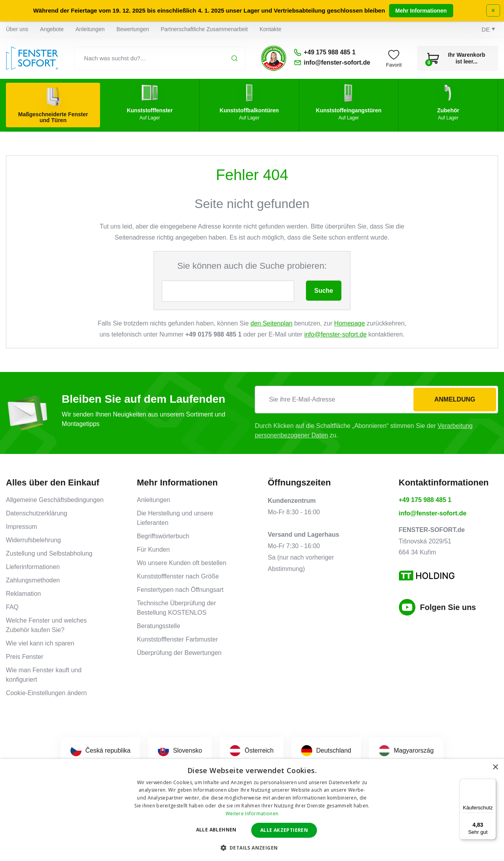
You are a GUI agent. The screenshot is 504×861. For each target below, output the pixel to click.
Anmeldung (455, 399)
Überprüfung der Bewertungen (179, 653)
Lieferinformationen (33, 567)
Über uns (17, 29)
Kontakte (270, 29)
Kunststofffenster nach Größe (178, 576)
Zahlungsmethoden (33, 580)
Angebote (52, 29)
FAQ (12, 607)
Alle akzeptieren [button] (284, 830)
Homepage (350, 323)
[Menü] (491, 783)
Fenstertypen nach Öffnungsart (180, 590)
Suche (324, 291)
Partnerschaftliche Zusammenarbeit (204, 29)
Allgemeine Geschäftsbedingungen (55, 500)
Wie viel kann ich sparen (40, 643)
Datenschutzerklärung (37, 513)
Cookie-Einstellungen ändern (46, 693)
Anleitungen (90, 29)
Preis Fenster (25, 657)
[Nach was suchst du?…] (159, 58)
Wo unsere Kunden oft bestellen (182, 563)
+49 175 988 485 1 (425, 500)
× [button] (495, 767)
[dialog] (252, 810)
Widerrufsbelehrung (33, 540)
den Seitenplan (271, 323)
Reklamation (23, 594)
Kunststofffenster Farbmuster (178, 639)
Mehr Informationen (421, 11)
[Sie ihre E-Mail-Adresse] (376, 400)
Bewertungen (133, 29)
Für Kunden (154, 550)
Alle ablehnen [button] (216, 830)
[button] (252, 848)
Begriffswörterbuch (163, 536)
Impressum (21, 527)
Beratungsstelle (159, 626)
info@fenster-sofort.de (336, 334)
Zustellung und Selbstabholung (49, 553)
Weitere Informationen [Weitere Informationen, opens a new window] (252, 814)
